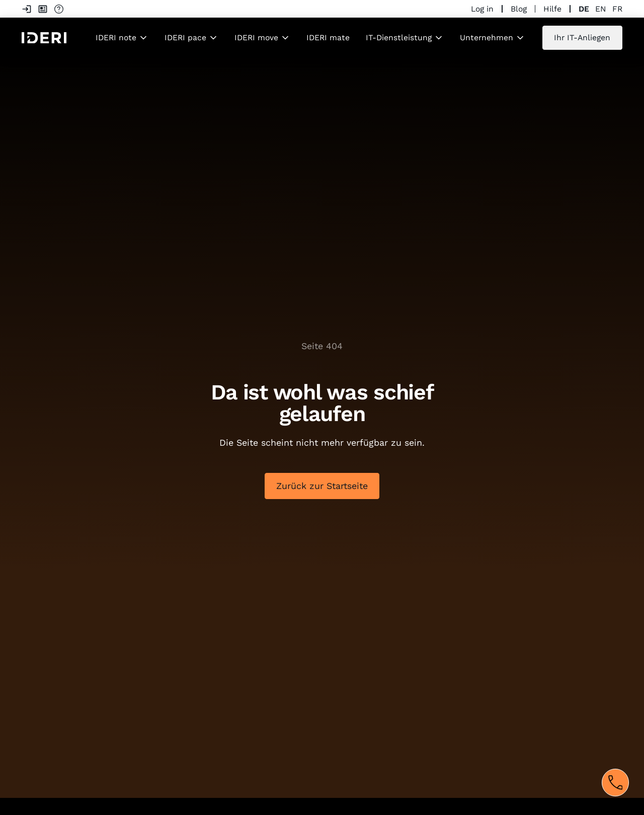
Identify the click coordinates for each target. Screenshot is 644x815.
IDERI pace (185, 37)
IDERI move (256, 37)
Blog (519, 9)
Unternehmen (487, 37)
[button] (122, 38)
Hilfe (552, 9)
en (601, 9)
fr (617, 9)
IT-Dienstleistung (399, 37)
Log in (482, 9)
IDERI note (116, 37)
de (584, 9)
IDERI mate (328, 37)
